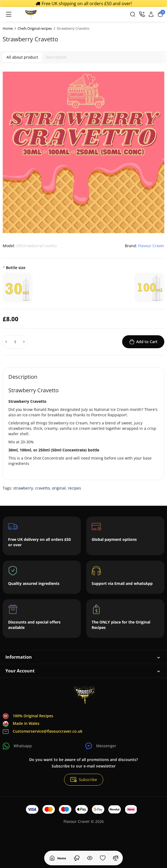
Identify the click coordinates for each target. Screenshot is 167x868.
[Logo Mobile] (31, 14)
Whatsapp (17, 746)
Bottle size (16, 268)
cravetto (42, 488)
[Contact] (142, 14)
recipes (74, 488)
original (59, 488)
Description (56, 57)
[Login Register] (151, 14)
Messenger (101, 746)
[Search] (133, 14)
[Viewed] (77, 858)
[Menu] (9, 14)
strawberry (23, 488)
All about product (22, 57)
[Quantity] (15, 342)
